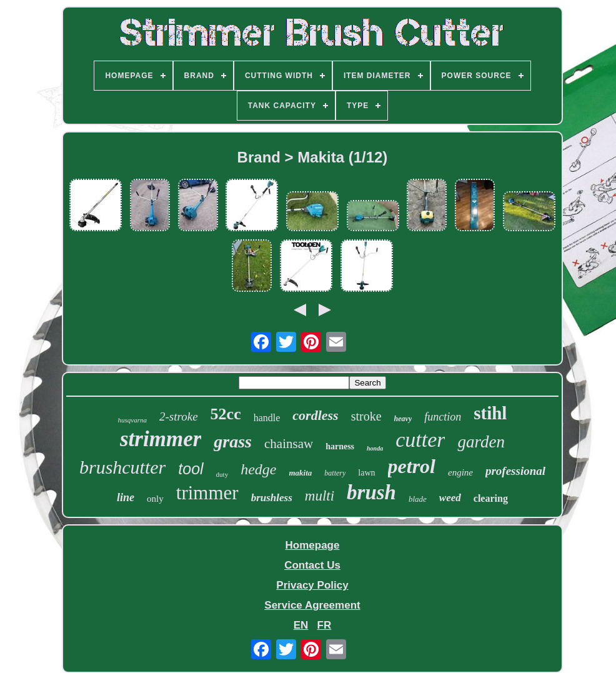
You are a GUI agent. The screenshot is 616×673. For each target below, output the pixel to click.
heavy (403, 419)
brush (371, 492)
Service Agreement (312, 605)
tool (191, 469)
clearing (491, 498)
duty (222, 474)
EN (301, 625)
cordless (315, 415)
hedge (258, 469)
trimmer (207, 493)
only (155, 499)
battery (335, 473)
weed (450, 498)
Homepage (313, 545)
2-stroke (179, 416)
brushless (272, 498)
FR (325, 625)
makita (300, 473)
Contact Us (312, 565)
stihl (490, 413)
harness (340, 446)
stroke (366, 416)
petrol (412, 466)
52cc (226, 414)
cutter (420, 440)
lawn (366, 473)
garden (481, 442)
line (126, 497)
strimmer (161, 439)
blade (418, 499)
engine (460, 472)
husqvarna (132, 420)
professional (515, 471)
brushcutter (122, 467)
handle (267, 418)
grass (233, 441)
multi (320, 496)
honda (375, 448)
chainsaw (289, 444)
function (443, 417)
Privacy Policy (312, 585)
